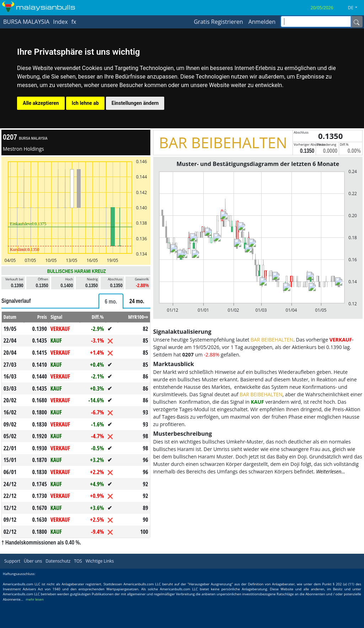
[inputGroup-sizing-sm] (316, 22)
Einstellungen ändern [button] (135, 103)
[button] (355, 8)
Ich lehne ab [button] (85, 103)
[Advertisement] (258, 528)
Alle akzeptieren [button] (41, 103)
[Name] (357, 22)
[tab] (111, 301)
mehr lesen (35, 625)
